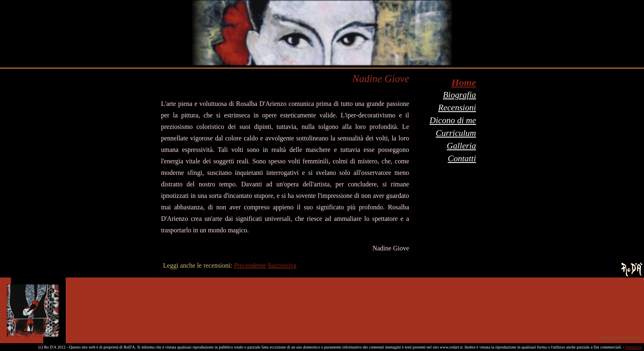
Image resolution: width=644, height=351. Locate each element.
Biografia (459, 95)
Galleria (461, 146)
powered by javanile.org (620, 337)
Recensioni (457, 108)
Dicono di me (453, 120)
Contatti (462, 158)
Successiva (282, 265)
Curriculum (456, 133)
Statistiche (634, 347)
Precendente (250, 265)
